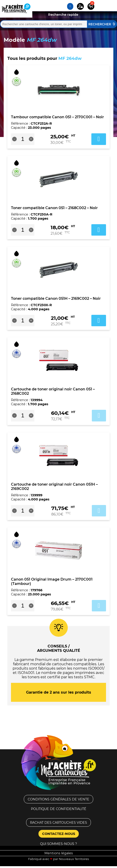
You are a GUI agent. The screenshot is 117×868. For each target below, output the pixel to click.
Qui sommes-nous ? (58, 844)
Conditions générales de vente (58, 799)
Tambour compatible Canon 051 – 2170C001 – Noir (57, 117)
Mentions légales (59, 853)
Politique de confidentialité (59, 809)
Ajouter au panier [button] (99, 139)
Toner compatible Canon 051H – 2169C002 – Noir (56, 299)
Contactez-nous (59, 834)
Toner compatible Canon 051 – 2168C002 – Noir (54, 208)
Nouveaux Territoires (74, 859)
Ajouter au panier (99, 416)
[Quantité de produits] (23, 139)
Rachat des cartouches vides (58, 823)
